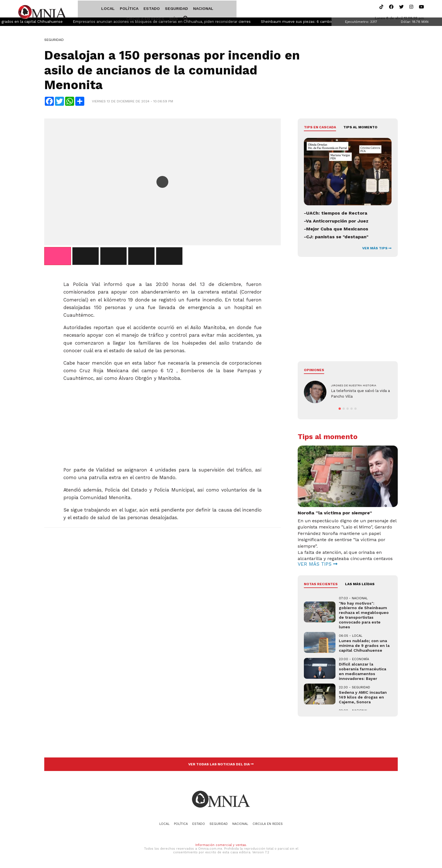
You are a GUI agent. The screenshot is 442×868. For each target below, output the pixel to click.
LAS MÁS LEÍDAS (360, 585)
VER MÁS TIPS (377, 249)
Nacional (182, 9)
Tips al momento (360, 128)
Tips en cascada (320, 128)
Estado (131, 9)
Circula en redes (217, 9)
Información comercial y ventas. (221, 846)
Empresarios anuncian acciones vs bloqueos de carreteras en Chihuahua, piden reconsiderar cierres (178, 23)
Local (87, 9)
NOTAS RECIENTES (321, 585)
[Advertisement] (163, 423)
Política (108, 9)
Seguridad (156, 9)
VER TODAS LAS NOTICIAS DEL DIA (221, 765)
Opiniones (314, 371)
